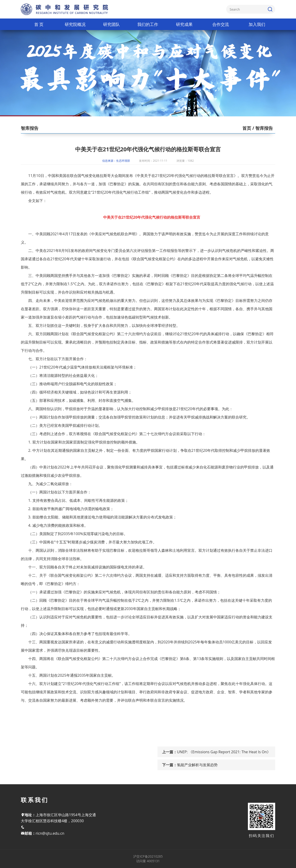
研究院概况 (75, 24)
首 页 (39, 24)
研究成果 (184, 24)
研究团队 (111, 24)
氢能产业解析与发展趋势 (197, 765)
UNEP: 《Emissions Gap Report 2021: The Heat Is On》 (224, 752)
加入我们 (257, 24)
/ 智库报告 (262, 128)
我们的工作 (148, 24)
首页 (247, 128)
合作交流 (221, 24)
